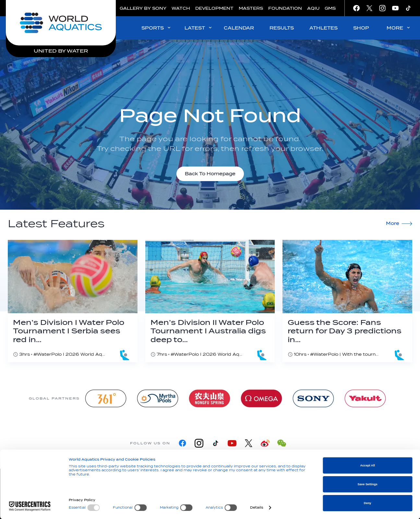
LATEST (199, 28)
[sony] (313, 398)
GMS (330, 8)
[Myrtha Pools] (158, 398)
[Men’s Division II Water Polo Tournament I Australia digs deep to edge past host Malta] (210, 301)
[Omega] (261, 398)
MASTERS (251, 8)
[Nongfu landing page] (210, 398)
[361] (106, 398)
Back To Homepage (210, 174)
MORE (399, 28)
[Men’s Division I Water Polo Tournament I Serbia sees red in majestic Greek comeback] (73, 301)
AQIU (313, 8)
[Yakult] (365, 398)
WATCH (181, 8)
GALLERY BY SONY (143, 8)
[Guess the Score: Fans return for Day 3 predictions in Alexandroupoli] (347, 301)
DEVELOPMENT (214, 8)
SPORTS (156, 28)
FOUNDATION (285, 8)
